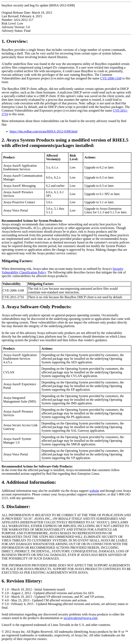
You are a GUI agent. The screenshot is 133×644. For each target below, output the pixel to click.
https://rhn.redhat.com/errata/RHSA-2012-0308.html (43, 131)
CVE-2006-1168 (111, 78)
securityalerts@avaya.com (80, 618)
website (94, 491)
